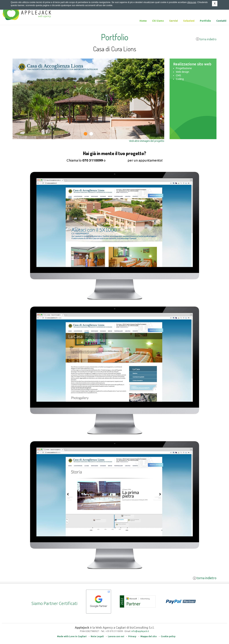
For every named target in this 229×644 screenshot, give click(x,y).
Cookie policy (168, 636)
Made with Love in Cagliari (72, 636)
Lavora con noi (116, 636)
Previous (18, 129)
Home (143, 21)
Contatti (221, 21)
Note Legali (97, 636)
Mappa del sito (149, 636)
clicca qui (192, 2)
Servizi (174, 21)
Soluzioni (189, 21)
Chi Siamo (158, 21)
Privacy (132, 636)
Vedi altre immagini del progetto (147, 141)
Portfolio (205, 21)
